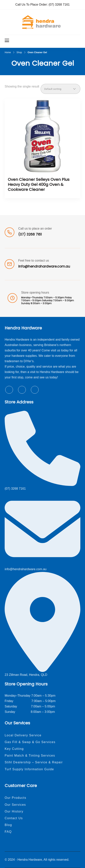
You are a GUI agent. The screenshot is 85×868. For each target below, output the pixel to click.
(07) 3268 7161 (59, 5)
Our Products (15, 798)
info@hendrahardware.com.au (44, 266)
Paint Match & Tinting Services (30, 756)
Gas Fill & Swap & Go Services (30, 742)
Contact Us (14, 818)
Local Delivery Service (23, 735)
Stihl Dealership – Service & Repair (34, 762)
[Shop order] (60, 89)
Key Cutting (14, 749)
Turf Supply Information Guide (29, 769)
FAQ (8, 832)
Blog (8, 825)
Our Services (15, 805)
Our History (14, 811)
